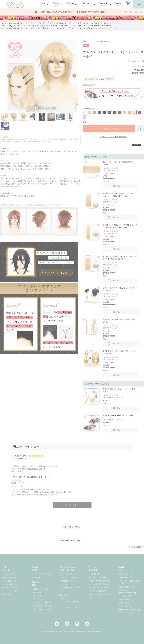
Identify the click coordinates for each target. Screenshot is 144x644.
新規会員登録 (124, 599)
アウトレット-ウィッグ (71, 608)
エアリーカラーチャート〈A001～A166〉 (119, 416)
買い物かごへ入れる (109, 129)
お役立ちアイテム (69, 581)
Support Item (72, 568)
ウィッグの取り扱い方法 (100, 581)
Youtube (87, 624)
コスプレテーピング (41, 589)
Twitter (57, 624)
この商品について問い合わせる (113, 137)
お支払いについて (126, 574)
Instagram (77, 624)
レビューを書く (17, 471)
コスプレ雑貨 (67, 574)
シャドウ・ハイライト (42, 603)
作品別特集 (95, 574)
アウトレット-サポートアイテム (72, 603)
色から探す (9, 594)
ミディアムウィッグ (12, 577)
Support (86, 4)
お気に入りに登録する (140, 129)
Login (139, 4)
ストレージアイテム (70, 584)
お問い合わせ (124, 603)
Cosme (71, 4)
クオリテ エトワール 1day (43, 574)
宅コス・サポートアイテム (72, 577)
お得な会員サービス (127, 587)
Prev (9, 76)
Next (74, 76)
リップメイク (38, 599)
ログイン (33, 469)
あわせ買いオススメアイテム (72, 589)
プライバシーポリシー (128, 613)
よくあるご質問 (125, 596)
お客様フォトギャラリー (100, 588)
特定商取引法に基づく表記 (130, 610)
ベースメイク (38, 592)
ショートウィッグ (11, 574)
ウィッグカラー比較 (98, 577)
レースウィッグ (11, 588)
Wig (43, 4)
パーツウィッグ (11, 591)
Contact (57, 4)
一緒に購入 (114, 186)
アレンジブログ (98, 591)
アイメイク (38, 596)
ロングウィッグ (11, 581)
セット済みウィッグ (12, 584)
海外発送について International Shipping (128, 591)
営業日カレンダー (126, 606)
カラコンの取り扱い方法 (100, 584)
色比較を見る (89, 85)
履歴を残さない (138, 547)
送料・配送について (127, 577)
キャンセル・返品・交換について (130, 582)
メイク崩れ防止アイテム (43, 609)
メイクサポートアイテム (43, 606)
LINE (67, 624)
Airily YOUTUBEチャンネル (101, 596)
